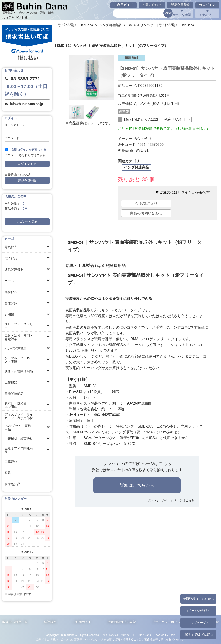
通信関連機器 (14, 270)
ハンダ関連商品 (16, 349)
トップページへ (198, 623)
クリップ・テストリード (19, 326)
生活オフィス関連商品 (19, 450)
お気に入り (207, 13)
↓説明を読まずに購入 (198, 635)
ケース (9, 281)
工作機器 (11, 382)
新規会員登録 (180, 5)
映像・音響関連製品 (19, 371)
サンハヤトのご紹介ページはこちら (137, 464)
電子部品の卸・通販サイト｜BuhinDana (127, 635)
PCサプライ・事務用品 (18, 428)
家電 (8, 473)
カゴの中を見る (27, 222)
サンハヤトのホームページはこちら (171, 500)
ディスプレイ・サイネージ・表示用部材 (19, 416)
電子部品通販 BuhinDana (75, 25)
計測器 (9, 315)
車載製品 (11, 461)
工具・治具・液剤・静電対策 (19, 337)
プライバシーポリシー (168, 622)
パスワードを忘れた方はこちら (25, 155)
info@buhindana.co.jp (26, 104)
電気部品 (11, 247)
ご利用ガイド (124, 5)
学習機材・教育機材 (19, 439)
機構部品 (11, 292)
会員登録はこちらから (198, 599)
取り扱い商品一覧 (15, 622)
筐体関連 (11, 303)
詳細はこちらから (137, 485)
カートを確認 (182, 13)
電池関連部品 (14, 394)
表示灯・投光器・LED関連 (17, 405)
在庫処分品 (12, 484)
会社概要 (50, 622)
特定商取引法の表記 (122, 622)
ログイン (207, 5)
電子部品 (11, 258)
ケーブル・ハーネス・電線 (17, 360)
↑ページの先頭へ (198, 611)
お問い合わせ (152, 5)
